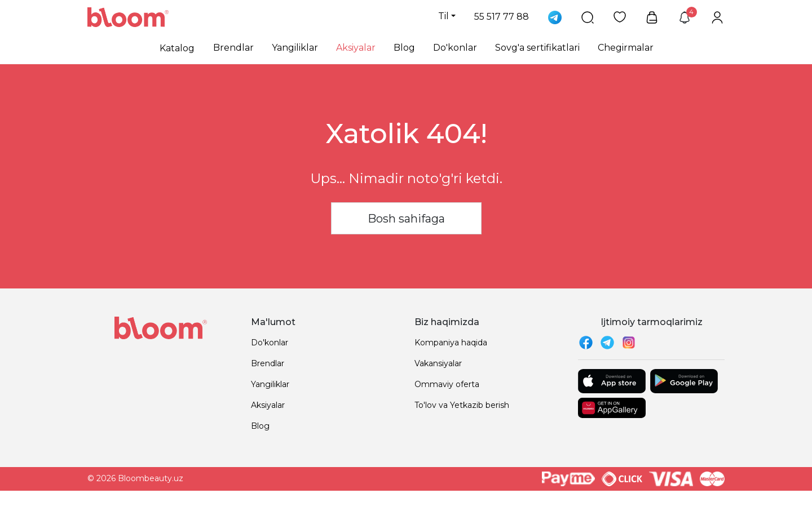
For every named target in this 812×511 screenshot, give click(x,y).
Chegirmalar (626, 48)
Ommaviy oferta (447, 384)
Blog (404, 48)
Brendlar (233, 48)
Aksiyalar (356, 48)
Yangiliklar (295, 48)
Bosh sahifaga (406, 219)
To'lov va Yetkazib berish (462, 405)
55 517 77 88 (502, 17)
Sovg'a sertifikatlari (537, 48)
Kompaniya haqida (451, 343)
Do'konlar (455, 48)
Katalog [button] (177, 48)
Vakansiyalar (438, 363)
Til (443, 16)
